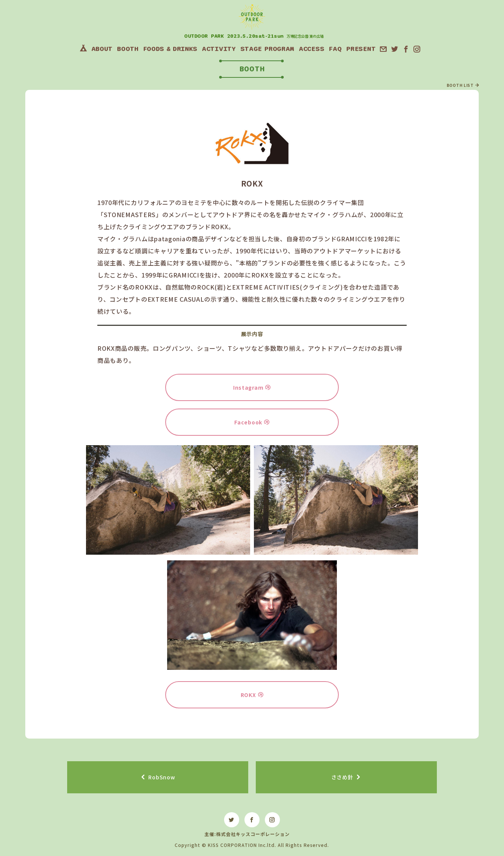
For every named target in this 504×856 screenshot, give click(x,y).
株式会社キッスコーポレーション (253, 834)
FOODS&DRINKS (170, 49)
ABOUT (102, 49)
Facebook (248, 422)
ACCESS (311, 49)
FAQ (335, 49)
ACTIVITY (219, 49)
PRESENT (361, 49)
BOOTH (128, 49)
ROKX (248, 695)
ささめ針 (342, 777)
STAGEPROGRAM (267, 49)
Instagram (248, 387)
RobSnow (162, 777)
